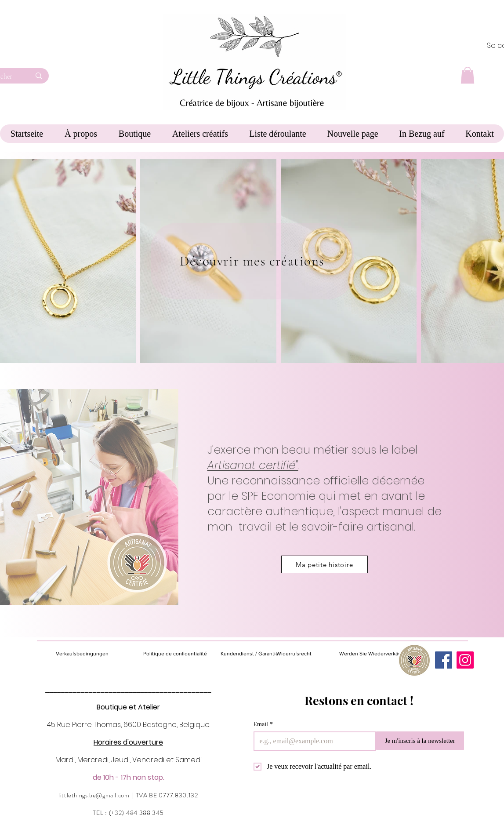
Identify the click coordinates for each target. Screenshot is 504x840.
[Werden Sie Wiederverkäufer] (373, 654)
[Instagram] (465, 660)
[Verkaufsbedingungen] (92, 654)
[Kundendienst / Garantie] (250, 654)
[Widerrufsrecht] (300, 654)
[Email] (312, 741)
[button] (468, 75)
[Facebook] (444, 660)
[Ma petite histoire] (325, 564)
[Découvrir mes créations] (252, 261)
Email (263, 724)
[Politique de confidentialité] (175, 654)
